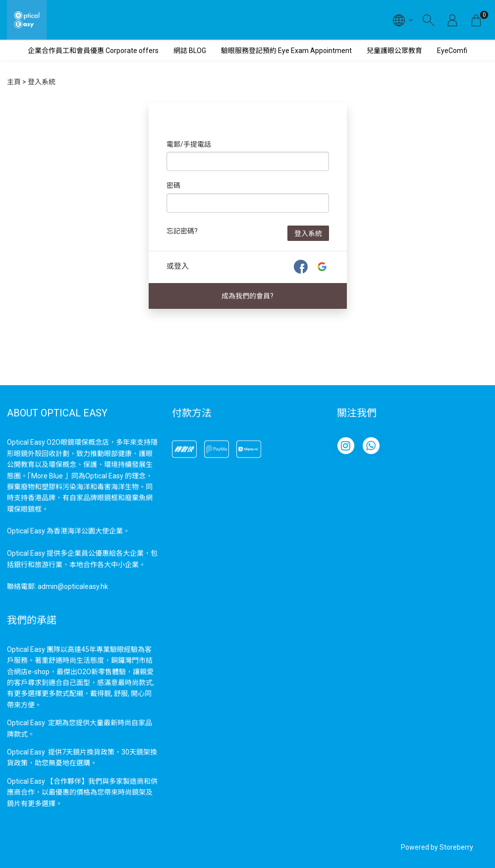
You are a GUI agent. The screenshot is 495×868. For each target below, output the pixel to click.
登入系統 (308, 233)
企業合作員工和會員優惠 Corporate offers (93, 51)
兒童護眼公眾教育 (394, 51)
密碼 (173, 185)
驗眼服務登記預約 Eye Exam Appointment (286, 51)
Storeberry (456, 847)
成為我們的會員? (247, 296)
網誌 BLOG (190, 51)
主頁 (14, 82)
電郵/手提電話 (189, 144)
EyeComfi (452, 51)
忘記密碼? (182, 231)
